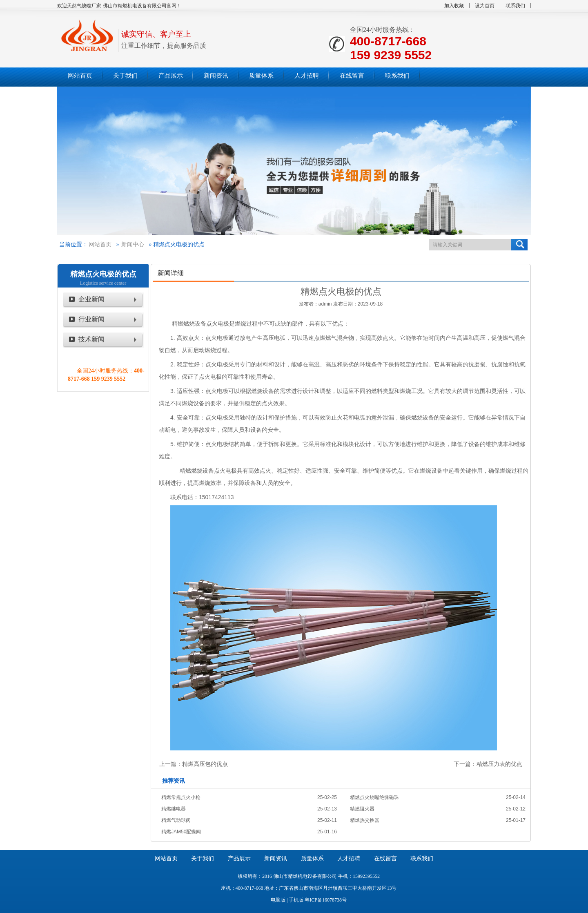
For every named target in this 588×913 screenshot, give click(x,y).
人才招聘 (349, 858)
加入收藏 (454, 6)
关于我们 (203, 858)
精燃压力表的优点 (499, 764)
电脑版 (278, 900)
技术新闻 (91, 339)
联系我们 (515, 6)
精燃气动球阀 (176, 820)
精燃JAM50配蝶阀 (181, 832)
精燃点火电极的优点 (103, 274)
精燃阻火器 (362, 809)
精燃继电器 (174, 809)
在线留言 (385, 858)
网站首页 (100, 244)
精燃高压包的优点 (205, 764)
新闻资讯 (276, 858)
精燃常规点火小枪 (181, 797)
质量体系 (312, 858)
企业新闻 (91, 299)
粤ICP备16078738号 (326, 900)
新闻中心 (133, 244)
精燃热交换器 (365, 820)
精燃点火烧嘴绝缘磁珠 (374, 797)
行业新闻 (91, 319)
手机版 (296, 900)
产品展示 (239, 858)
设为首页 (485, 6)
